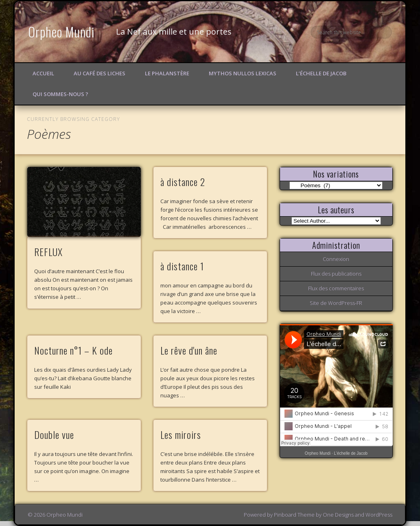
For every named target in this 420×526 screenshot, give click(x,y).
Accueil (43, 73)
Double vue (54, 434)
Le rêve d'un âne (189, 350)
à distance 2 (183, 182)
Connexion (336, 259)
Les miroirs (181, 434)
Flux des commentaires (336, 288)
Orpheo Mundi (61, 32)
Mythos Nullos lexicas (243, 73)
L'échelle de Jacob (351, 453)
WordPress (379, 515)
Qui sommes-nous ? (60, 94)
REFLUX (48, 252)
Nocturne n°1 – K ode (73, 350)
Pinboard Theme (294, 515)
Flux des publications (336, 274)
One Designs (338, 515)
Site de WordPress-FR (336, 303)
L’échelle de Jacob (321, 73)
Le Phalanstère (167, 73)
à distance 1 (182, 266)
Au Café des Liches (100, 73)
